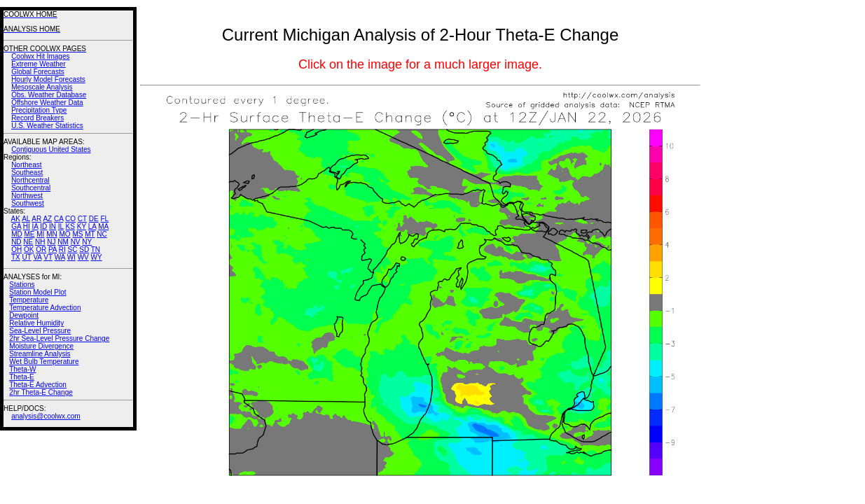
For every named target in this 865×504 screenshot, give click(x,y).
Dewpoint (24, 315)
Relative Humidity (36, 323)
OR (41, 250)
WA (60, 257)
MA (103, 226)
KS (70, 226)
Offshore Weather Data (47, 103)
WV (83, 257)
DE (94, 219)
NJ (51, 242)
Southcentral (31, 188)
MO (64, 234)
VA (37, 257)
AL (26, 219)
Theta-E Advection (38, 385)
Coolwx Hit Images (40, 56)
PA (53, 250)
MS (77, 234)
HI (27, 226)
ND (16, 242)
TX (16, 257)
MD (17, 234)
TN (96, 250)
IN (53, 226)
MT (90, 234)
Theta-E (22, 377)
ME (29, 234)
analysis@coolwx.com (46, 416)
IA (35, 226)
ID (43, 226)
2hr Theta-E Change (41, 392)
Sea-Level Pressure (40, 331)
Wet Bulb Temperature (44, 362)
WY (97, 257)
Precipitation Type (39, 110)
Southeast (27, 173)
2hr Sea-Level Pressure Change (59, 338)
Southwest (28, 203)
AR (36, 219)
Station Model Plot (37, 292)
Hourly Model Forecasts (48, 79)
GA (16, 226)
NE (28, 242)
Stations (22, 285)
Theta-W (22, 369)
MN (52, 234)
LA (92, 226)
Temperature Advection (45, 308)
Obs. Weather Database (49, 95)
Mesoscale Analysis (42, 87)
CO (70, 219)
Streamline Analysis (40, 354)
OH (16, 250)
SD (84, 250)
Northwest (27, 196)
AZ (47, 219)
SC (73, 250)
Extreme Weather (39, 64)
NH (40, 242)
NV (76, 242)
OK (29, 250)
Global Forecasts (38, 72)
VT (48, 257)
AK (16, 219)
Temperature (29, 300)
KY (82, 226)
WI (71, 257)
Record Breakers (37, 118)
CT (82, 219)
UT (27, 257)
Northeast (26, 165)
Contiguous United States (51, 149)
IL (61, 226)
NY (87, 242)
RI (62, 250)
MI (40, 234)
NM (63, 242)
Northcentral (30, 180)
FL (104, 219)
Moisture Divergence (41, 346)
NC (102, 234)
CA (58, 219)
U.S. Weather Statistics (47, 126)
